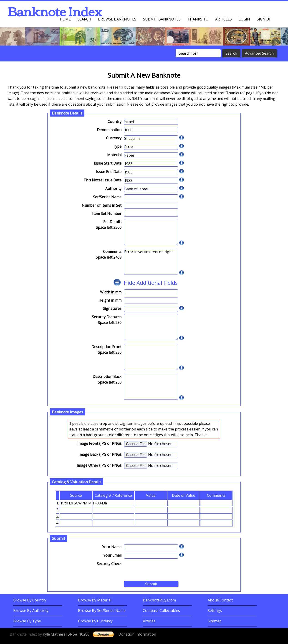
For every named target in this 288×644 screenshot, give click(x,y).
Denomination (109, 130)
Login (244, 19)
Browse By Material (95, 600)
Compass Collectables (161, 611)
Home (65, 19)
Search (84, 19)
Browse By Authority (31, 611)
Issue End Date (109, 172)
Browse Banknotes (117, 19)
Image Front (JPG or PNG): (99, 443)
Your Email (112, 555)
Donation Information (137, 634)
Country (115, 122)
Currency (114, 138)
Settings (215, 611)
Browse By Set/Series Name (102, 611)
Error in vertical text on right (151, 262)
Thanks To (198, 19)
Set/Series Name (107, 197)
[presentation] (158, 570)
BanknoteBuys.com (159, 600)
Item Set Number (107, 214)
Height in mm (110, 300)
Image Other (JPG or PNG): (99, 465)
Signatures (112, 308)
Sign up (264, 19)
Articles (224, 19)
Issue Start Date (108, 163)
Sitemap (215, 621)
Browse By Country (30, 600)
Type (117, 146)
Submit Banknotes (162, 19)
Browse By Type (27, 621)
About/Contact (220, 600)
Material (114, 155)
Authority (113, 188)
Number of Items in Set (102, 205)
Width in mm (111, 292)
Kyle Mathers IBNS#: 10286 (66, 634)
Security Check (109, 564)
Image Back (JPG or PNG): (100, 454)
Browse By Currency (95, 621)
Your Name (112, 547)
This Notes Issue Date (102, 180)
